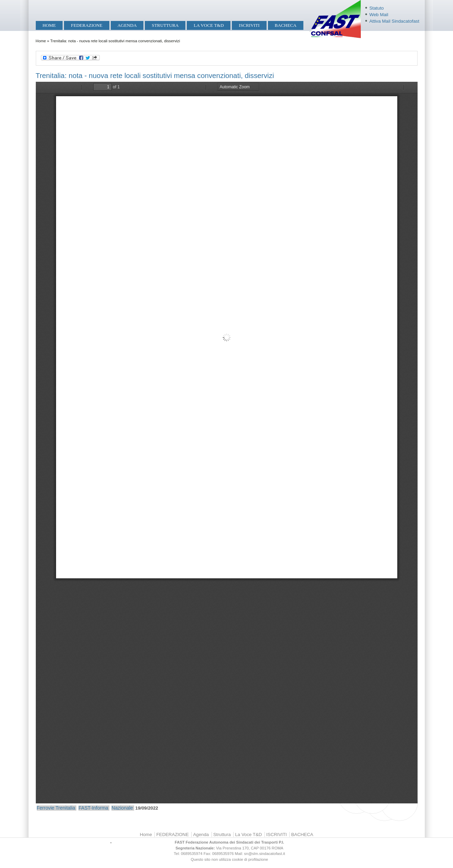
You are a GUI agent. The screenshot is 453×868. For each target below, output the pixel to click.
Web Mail (379, 15)
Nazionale (122, 808)
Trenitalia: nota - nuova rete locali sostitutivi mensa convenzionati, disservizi (155, 75)
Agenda (127, 25)
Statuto (377, 8)
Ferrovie (46, 808)
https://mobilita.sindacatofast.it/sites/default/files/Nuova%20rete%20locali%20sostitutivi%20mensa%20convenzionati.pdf (227, 443)
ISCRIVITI (249, 25)
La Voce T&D (209, 25)
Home (49, 25)
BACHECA (286, 25)
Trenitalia (66, 808)
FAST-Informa (93, 808)
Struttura (165, 25)
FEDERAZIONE (87, 25)
